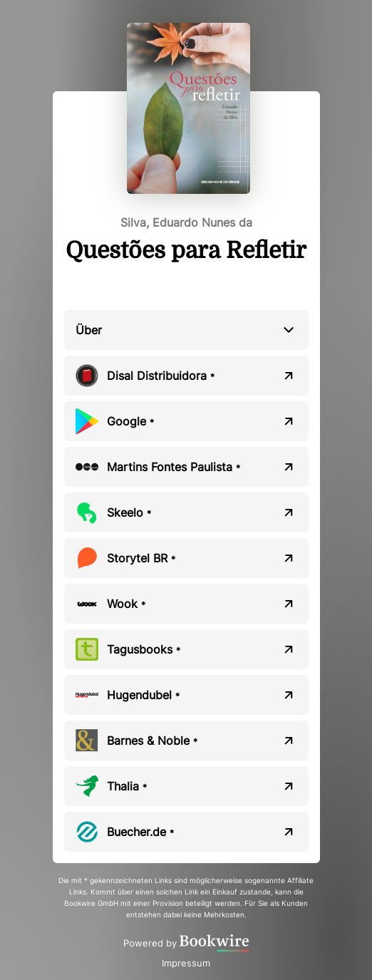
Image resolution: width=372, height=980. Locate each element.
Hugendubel (143, 695)
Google (130, 421)
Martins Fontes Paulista (174, 467)
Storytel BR (141, 558)
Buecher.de (140, 832)
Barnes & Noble (152, 741)
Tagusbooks (144, 649)
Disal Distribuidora (161, 376)
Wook (126, 604)
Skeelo (129, 512)
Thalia (127, 786)
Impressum (186, 963)
